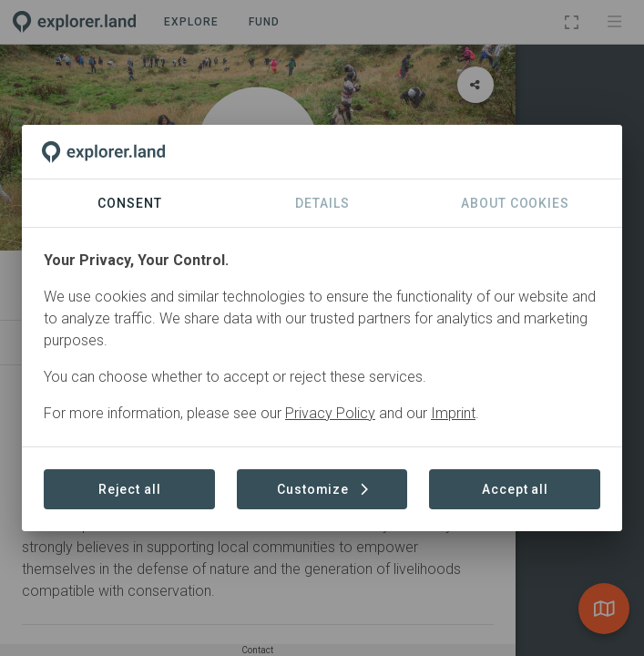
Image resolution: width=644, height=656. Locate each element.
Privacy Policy (330, 413)
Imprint (453, 413)
